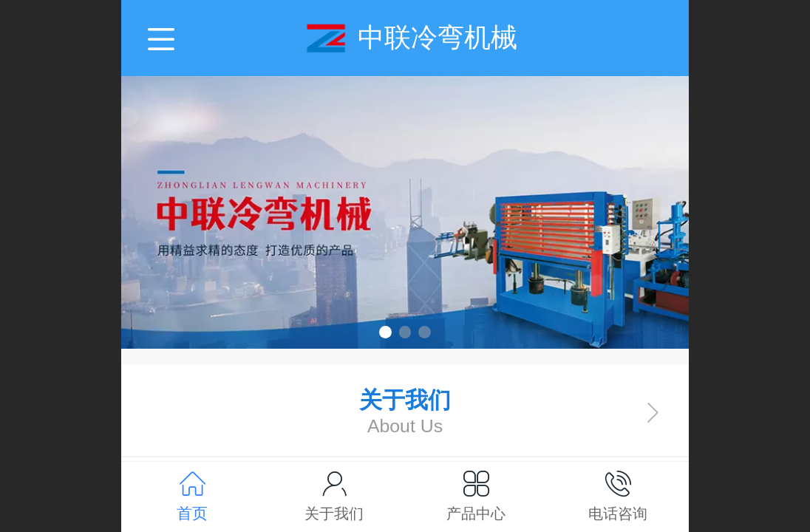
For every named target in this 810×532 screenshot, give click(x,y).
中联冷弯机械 (438, 37)
